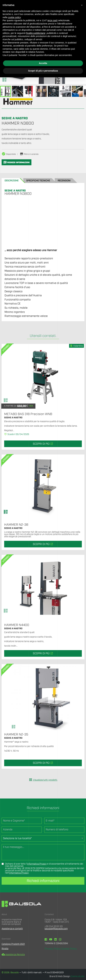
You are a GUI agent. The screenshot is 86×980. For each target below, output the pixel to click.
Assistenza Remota (13, 955)
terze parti (53, 20)
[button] (82, 5)
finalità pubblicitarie (36, 33)
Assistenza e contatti (12, 929)
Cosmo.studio (77, 976)
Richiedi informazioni (43, 881)
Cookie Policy (69, 949)
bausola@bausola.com (56, 929)
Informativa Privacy (37, 864)
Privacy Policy (53, 949)
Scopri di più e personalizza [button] (43, 71)
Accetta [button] (43, 63)
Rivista (5, 949)
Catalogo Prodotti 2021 (13, 944)
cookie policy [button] (14, 17)
